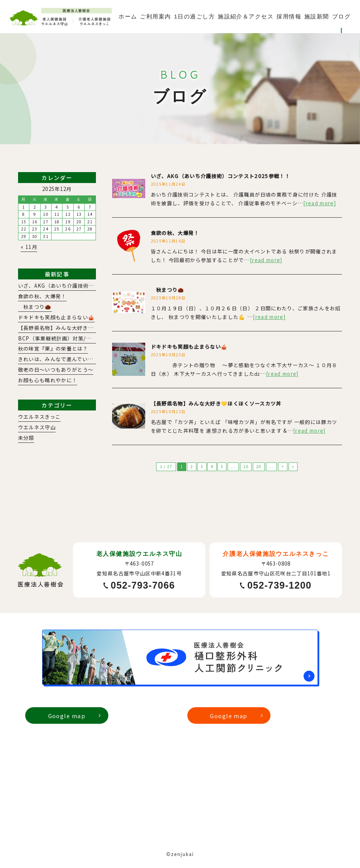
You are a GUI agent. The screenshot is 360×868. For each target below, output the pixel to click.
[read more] (320, 203)
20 (259, 466)
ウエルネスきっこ (39, 417)
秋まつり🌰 (168, 290)
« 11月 (29, 247)
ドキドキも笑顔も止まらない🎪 (189, 347)
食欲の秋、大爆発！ (175, 233)
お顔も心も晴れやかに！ (48, 380)
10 (246, 466)
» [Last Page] (293, 466)
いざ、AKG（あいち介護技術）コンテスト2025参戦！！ (220, 176)
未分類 (26, 438)
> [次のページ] (283, 466)
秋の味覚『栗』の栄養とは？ (53, 349)
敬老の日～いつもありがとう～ (56, 370)
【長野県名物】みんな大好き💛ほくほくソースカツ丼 (216, 403)
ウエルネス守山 (37, 427)
